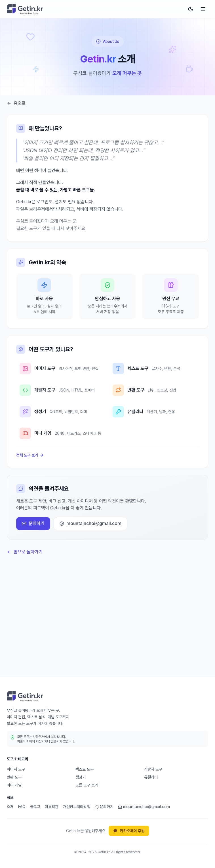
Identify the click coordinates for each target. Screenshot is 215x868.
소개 (10, 807)
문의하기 (33, 523)
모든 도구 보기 (87, 785)
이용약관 (52, 807)
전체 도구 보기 (30, 455)
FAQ (22, 807)
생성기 (81, 777)
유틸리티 (151, 777)
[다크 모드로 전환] (191, 9)
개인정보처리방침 (77, 807)
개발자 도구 (153, 769)
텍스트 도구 (85, 769)
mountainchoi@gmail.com (90, 523)
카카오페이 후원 (129, 831)
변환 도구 (14, 777)
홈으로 (16, 103)
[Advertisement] (107, 623)
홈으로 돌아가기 (25, 552)
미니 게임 (14, 785)
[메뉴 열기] (203, 9)
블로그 (35, 807)
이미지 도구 (16, 769)
